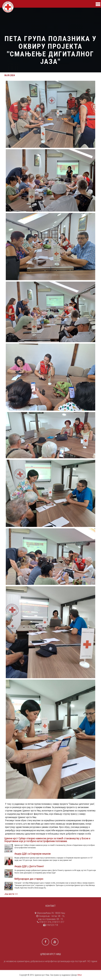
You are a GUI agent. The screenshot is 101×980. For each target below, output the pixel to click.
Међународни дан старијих (29, 879)
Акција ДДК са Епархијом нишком (33, 854)
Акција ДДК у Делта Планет (29, 866)
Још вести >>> (11, 894)
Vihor (80, 975)
